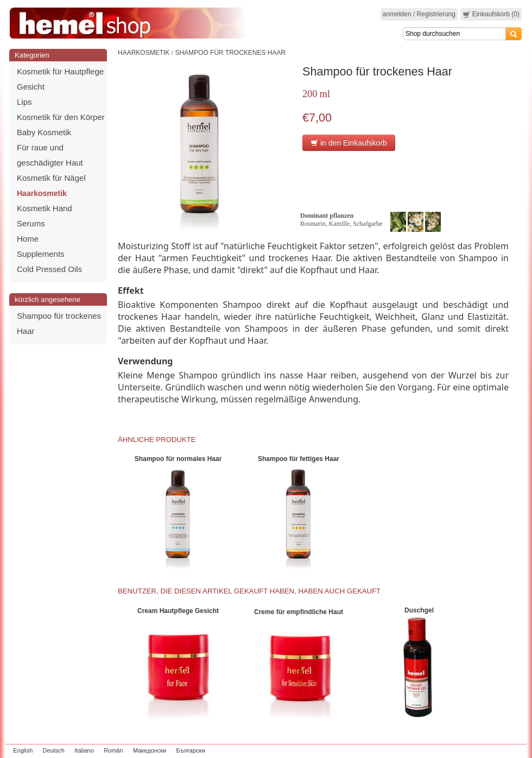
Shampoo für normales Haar (178, 459)
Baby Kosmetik (44, 132)
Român (113, 750)
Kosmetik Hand (45, 208)
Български (191, 750)
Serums (31, 223)
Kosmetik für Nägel (51, 178)
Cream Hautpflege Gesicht (178, 611)
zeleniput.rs (509, 750)
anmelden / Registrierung (419, 14)
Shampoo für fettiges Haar (299, 459)
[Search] (454, 34)
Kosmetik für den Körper (61, 117)
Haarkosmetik (42, 193)
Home (28, 239)
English (23, 750)
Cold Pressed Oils (49, 269)
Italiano (84, 750)
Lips (24, 102)
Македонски (150, 750)
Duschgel (419, 610)
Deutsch (54, 750)
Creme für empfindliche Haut (299, 612)
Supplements (41, 254)
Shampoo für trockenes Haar (230, 53)
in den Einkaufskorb (349, 143)
